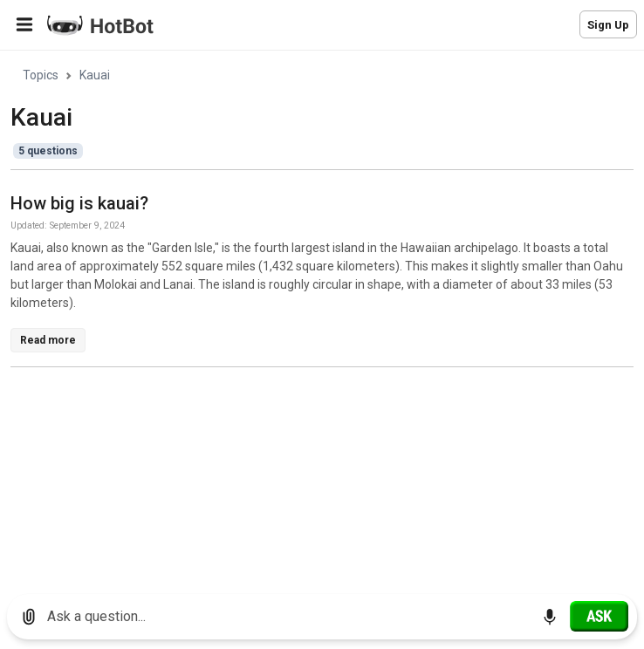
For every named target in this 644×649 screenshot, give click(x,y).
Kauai (95, 75)
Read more (48, 340)
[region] (322, 316)
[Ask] (599, 616)
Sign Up (608, 25)
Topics (41, 75)
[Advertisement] (327, 503)
